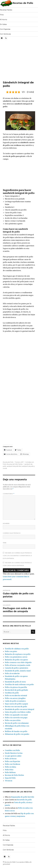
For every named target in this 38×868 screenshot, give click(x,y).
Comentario (9, 494)
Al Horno (4, 20)
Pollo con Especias (12, 761)
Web (5, 543)
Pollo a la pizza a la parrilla (16, 687)
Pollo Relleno (10, 772)
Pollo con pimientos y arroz (16, 657)
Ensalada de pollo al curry (15, 682)
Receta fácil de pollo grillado (16, 690)
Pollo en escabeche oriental (16, 696)
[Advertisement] (19, 61)
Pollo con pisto (11, 651)
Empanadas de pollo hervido (23, 797)
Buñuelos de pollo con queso (16, 660)
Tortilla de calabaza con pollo (17, 649)
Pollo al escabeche (12, 673)
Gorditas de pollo (12, 693)
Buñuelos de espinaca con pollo (18, 654)
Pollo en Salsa (10, 767)
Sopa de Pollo (10, 778)
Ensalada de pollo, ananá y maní (18, 671)
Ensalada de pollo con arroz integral (19, 709)
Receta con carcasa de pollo (16, 707)
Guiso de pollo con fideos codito (18, 712)
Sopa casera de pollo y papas (16, 704)
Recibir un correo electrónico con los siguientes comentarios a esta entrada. (17, 556)
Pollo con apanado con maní (16, 715)
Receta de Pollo (8, 462)
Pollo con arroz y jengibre (15, 698)
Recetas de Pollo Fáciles (15, 464)
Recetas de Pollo (23, 3)
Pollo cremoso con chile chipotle (18, 662)
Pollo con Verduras (12, 764)
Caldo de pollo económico (15, 701)
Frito (2, 15)
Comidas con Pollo (12, 750)
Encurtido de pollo (24, 800)
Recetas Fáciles (6, 10)
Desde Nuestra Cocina (14, 753)
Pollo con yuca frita (13, 720)
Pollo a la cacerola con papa (16, 718)
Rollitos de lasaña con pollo (16, 731)
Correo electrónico (12, 533)
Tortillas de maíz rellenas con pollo (19, 684)
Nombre (6, 523)
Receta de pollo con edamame (17, 723)
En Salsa (3, 24)
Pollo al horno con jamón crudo (18, 665)
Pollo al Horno (11, 759)
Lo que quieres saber (13, 756)
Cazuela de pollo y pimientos (17, 668)
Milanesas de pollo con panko (17, 734)
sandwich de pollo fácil (14, 466)
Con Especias (5, 29)
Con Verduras (5, 34)
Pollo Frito (9, 770)
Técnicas (9, 781)
